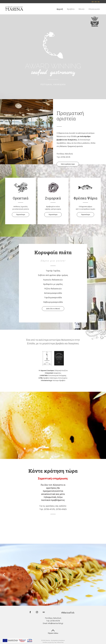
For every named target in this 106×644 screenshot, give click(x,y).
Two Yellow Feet (59, 642)
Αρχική (60, 9)
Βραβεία (71, 9)
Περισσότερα (21, 214)
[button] (4, 575)
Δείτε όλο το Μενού (53, 309)
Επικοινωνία (94, 9)
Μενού (82, 9)
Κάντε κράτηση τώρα (68, 164)
